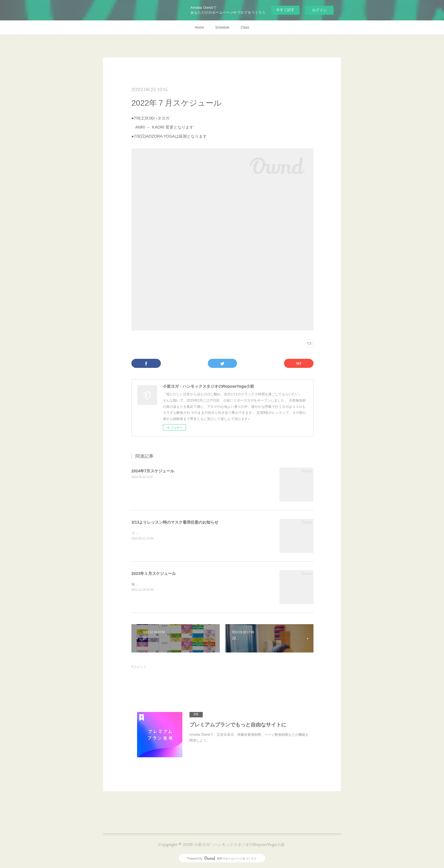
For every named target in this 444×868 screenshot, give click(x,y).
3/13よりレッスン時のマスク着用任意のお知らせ (175, 522)
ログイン (319, 10)
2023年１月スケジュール (154, 573)
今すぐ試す (285, 10)
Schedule (222, 27)
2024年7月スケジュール (153, 471)
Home (199, 27)
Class (245, 27)
